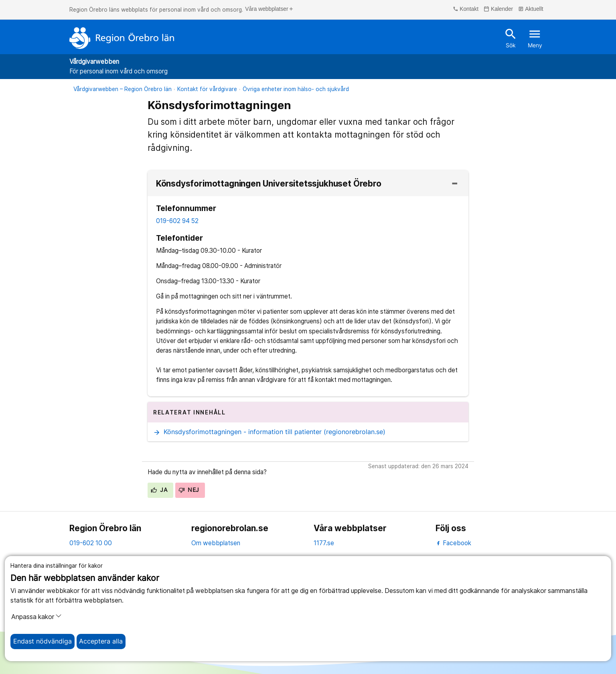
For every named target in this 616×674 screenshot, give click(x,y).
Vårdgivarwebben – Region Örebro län (123, 89)
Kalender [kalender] (498, 9)
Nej (189, 490)
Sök (511, 38)
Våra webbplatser (269, 9)
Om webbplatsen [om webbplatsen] (216, 543)
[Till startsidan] (122, 38)
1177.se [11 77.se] (324, 543)
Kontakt (466, 9)
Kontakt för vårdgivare (207, 89)
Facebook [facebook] (453, 543)
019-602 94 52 (177, 221)
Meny (535, 38)
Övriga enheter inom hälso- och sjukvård (296, 89)
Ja (159, 490)
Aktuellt (531, 9)
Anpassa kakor (36, 617)
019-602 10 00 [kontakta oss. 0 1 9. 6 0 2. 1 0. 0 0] (91, 543)
